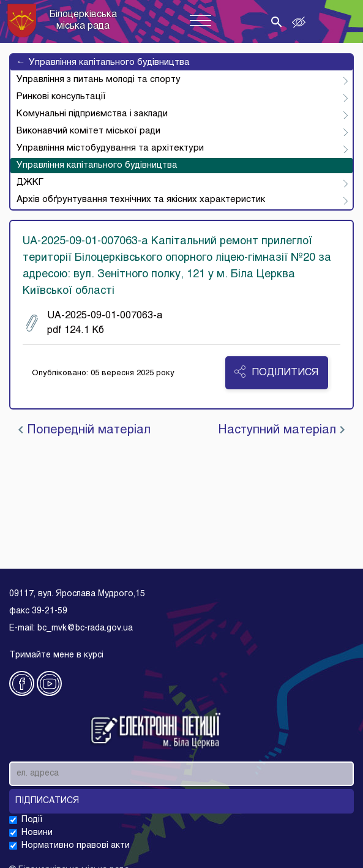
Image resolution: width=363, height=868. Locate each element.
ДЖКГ (30, 182)
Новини (37, 833)
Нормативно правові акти (76, 846)
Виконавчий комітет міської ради (88, 131)
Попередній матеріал (84, 430)
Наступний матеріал (281, 430)
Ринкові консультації (61, 97)
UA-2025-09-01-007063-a (94, 323)
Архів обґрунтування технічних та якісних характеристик (141, 200)
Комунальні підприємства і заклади (92, 114)
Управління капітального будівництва (103, 62)
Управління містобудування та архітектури (110, 148)
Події (32, 820)
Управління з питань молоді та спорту (99, 80)
